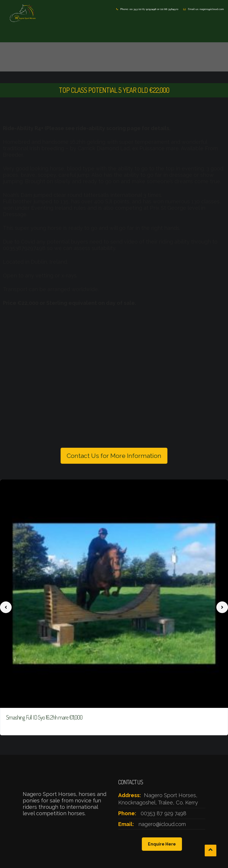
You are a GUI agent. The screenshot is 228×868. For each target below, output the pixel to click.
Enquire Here (162, 844)
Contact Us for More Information (114, 456)
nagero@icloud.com (162, 824)
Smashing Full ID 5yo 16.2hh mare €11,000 (44, 717)
